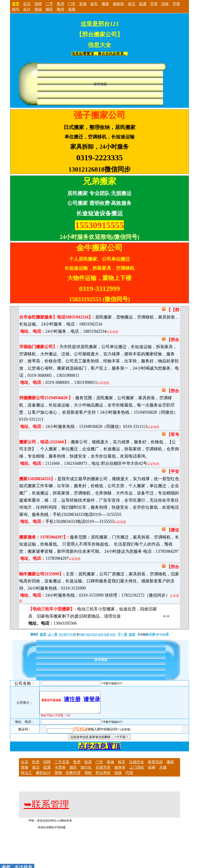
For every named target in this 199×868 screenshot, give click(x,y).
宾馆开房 (103, 772)
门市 (72, 4)
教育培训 (155, 766)
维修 (25, 772)
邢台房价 (103, 777)
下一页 (122, 635)
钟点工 (26, 777)
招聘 (38, 4)
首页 (43, 635)
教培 (60, 9)
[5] (61, 635)
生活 (27, 4)
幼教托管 (73, 777)
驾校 (88, 777)
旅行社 (86, 772)
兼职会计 (43, 777)
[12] (94, 635)
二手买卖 (62, 766)
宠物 (58, 777)
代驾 (129, 777)
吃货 (36, 766)
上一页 (53, 635)
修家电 (118, 4)
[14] (106, 635)
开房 (154, 4)
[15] (112, 635)
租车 (94, 4)
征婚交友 (137, 766)
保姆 (72, 9)
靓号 (16, 9)
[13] (100, 635)
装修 (83, 4)
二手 (49, 4)
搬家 (105, 4)
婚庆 (49, 9)
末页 (132, 635)
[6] (65, 635)
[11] (88, 635)
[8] (74, 635)
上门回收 (137, 772)
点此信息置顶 (99, 751)
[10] (82, 635)
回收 (165, 4)
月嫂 (163, 772)
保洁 (131, 4)
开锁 (176, 4)
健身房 (120, 772)
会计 (27, 9)
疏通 (143, 4)
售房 (60, 4)
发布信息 (100, 84)
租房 (88, 766)
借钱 (38, 9)
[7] (70, 635)
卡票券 (60, 772)
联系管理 (46, 809)
